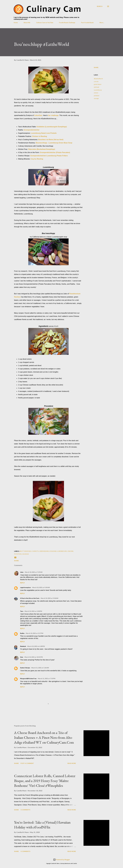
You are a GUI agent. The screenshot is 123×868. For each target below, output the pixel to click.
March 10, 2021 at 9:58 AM (50, 598)
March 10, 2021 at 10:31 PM (34, 657)
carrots (96, 81)
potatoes (97, 96)
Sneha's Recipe (25, 668)
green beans (98, 84)
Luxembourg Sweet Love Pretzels (44, 133)
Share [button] (96, 67)
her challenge (53, 115)
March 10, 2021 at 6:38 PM (36, 646)
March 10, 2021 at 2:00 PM (33, 611)
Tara (22, 611)
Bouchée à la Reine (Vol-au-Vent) (51, 140)
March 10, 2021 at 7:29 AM (34, 572)
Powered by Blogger (62, 860)
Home (16, 23)
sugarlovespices (25, 587)
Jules (22, 572)
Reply (22, 583)
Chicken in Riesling (39, 136)
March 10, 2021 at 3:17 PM (35, 633)
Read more (72, 763)
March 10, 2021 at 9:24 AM (41, 587)
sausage (96, 98)
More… (102, 23)
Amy (22, 657)
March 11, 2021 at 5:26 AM (40, 668)
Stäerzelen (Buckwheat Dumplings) (42, 149)
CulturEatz (38, 115)
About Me (27, 23)
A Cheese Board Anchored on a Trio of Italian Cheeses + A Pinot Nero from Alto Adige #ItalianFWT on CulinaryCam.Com (44, 738)
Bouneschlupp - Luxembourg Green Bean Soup (54, 143)
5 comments (25, 810)
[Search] (100, 6)
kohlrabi (96, 87)
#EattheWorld (98, 79)
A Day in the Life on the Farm (30, 598)
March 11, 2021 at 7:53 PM (47, 678)
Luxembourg (98, 90)
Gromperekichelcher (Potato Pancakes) (55, 152)
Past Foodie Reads (87, 23)
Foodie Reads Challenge (67, 23)
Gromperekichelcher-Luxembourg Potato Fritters (49, 156)
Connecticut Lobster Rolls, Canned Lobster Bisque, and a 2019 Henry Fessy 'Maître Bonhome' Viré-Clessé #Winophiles (45, 781)
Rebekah (23, 646)
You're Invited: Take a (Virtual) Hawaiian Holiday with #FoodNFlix (42, 825)
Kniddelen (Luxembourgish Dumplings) (52, 127)
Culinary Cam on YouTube (45, 23)
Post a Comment (27, 763)
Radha (22, 633)
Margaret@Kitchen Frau (28, 678)
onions (96, 93)
